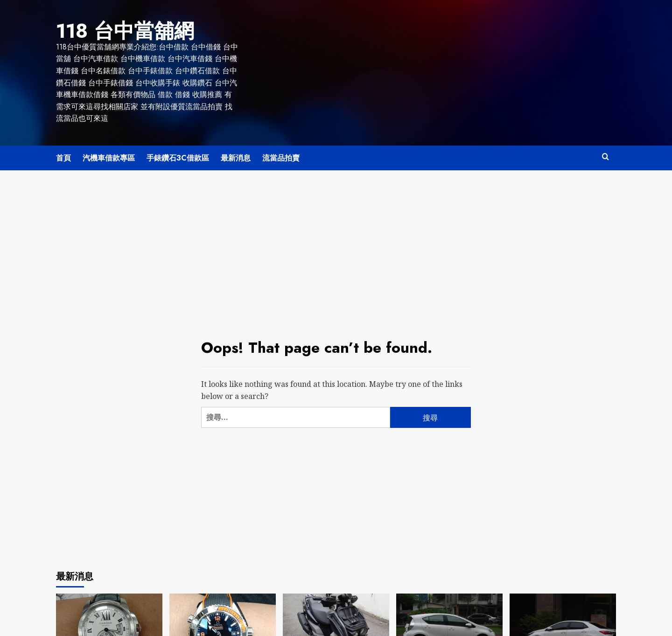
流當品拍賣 (281, 155)
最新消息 (236, 155)
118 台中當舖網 (116, 29)
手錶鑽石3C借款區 (178, 155)
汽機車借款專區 (109, 155)
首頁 (63, 155)
